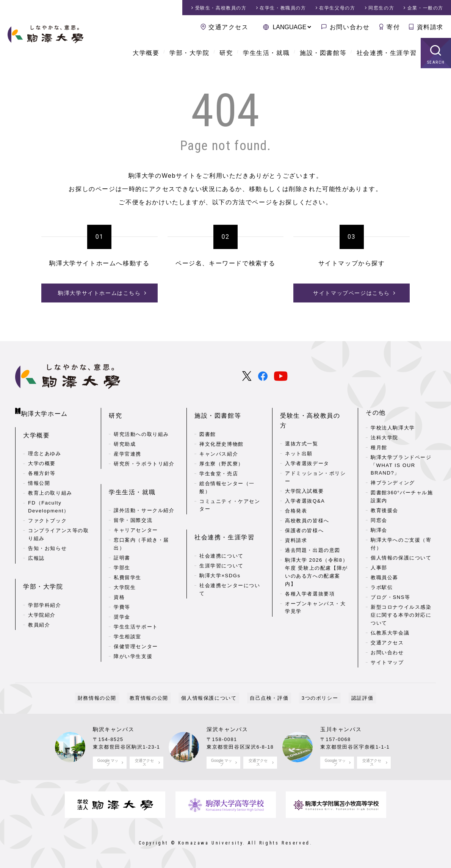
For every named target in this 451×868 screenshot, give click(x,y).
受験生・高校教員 (221, 8)
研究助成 (125, 438)
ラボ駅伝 (382, 587)
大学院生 (125, 574)
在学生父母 (337, 8)
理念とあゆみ (45, 449)
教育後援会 (384, 510)
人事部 (379, 568)
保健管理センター (136, 634)
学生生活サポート (136, 614)
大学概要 (146, 53)
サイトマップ (387, 662)
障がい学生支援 (133, 643)
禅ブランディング (393, 483)
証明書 (122, 545)
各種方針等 (42, 469)
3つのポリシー (312, 698)
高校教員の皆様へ (307, 505)
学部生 (122, 555)
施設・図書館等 (323, 53)
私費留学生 (128, 565)
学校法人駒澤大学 (393, 428)
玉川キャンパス (341, 729)
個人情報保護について (211, 698)
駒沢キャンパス (114, 729)
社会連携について (222, 543)
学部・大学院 (189, 53)
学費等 (122, 594)
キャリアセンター (136, 517)
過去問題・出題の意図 (313, 534)
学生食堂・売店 (219, 467)
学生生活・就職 (266, 53)
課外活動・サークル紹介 (144, 497)
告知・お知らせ (47, 543)
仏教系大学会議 (390, 633)
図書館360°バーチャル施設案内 (402, 497)
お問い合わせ (350, 27)
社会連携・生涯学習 (387, 53)
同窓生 (381, 8)
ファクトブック (47, 516)
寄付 (393, 27)
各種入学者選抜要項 (310, 577)
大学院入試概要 (304, 475)
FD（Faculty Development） (49, 502)
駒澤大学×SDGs (220, 563)
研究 (226, 53)
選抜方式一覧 (302, 428)
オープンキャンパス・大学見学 (316, 591)
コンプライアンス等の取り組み (59, 530)
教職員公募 (384, 577)
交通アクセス (229, 27)
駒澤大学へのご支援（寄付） (401, 544)
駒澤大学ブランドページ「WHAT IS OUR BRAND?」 (401, 465)
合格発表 (296, 495)
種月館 (379, 447)
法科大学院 (384, 438)
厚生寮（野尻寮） (222, 457)
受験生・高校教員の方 (313, 413)
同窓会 (379, 520)
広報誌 (36, 553)
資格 (119, 584)
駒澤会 (379, 530)
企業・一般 (425, 8)
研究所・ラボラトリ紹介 (144, 457)
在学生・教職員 (283, 8)
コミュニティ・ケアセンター (230, 499)
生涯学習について (222, 553)
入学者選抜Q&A (305, 485)
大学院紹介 (42, 604)
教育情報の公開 (157, 698)
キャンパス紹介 (219, 447)
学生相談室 (128, 624)
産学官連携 (128, 447)
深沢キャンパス (227, 729)
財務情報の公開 (110, 698)
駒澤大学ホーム (46, 411)
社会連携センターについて (230, 577)
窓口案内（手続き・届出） (141, 531)
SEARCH (436, 62)
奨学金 (122, 604)
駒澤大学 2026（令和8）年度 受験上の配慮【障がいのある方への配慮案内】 (316, 556)
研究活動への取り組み (141, 428)
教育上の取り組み (50, 488)
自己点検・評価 (266, 698)
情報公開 (39, 479)
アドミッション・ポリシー (316, 461)
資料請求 (430, 27)
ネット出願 (299, 438)
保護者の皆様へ (304, 515)
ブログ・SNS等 (391, 597)
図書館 (208, 428)
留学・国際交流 (133, 507)
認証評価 (349, 698)
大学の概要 (42, 459)
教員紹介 (39, 613)
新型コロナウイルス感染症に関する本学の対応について (401, 615)
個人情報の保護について (401, 558)
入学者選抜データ (307, 447)
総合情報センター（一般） (227, 481)
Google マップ (108, 762)
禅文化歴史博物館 (222, 438)
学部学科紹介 (45, 594)
